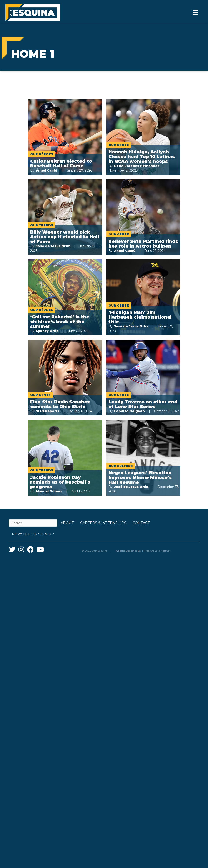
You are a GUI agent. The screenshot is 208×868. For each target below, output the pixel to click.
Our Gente (119, 145)
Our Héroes (42, 154)
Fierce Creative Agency (156, 551)
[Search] (33, 523)
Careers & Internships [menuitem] (103, 523)
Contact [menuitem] (141, 523)
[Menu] (195, 13)
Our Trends (42, 225)
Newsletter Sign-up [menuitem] (33, 534)
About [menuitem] (67, 523)
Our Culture (121, 466)
